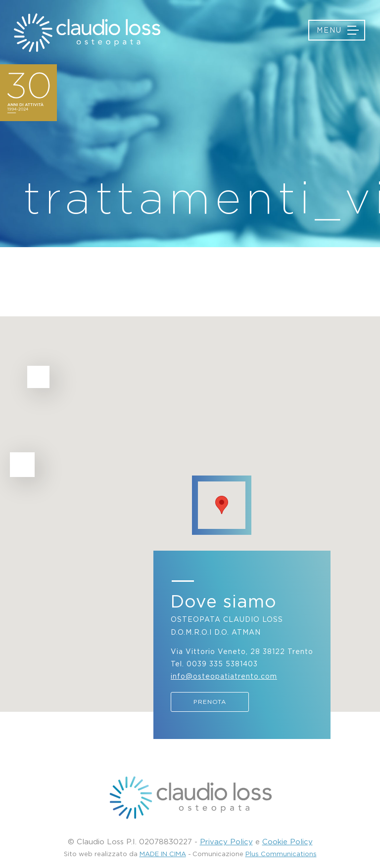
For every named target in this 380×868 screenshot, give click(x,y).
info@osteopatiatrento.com (224, 676)
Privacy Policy (226, 841)
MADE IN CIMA (163, 854)
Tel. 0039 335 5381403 (214, 664)
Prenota (210, 702)
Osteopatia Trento (87, 33)
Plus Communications (281, 854)
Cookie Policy (287, 841)
